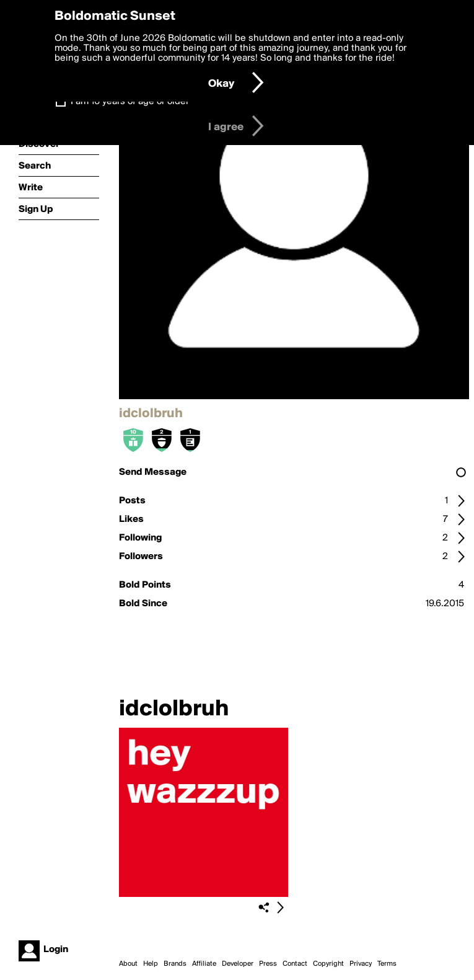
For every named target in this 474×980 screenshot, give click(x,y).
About (128, 964)
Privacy (361, 964)
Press (268, 964)
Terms (387, 964)
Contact (295, 964)
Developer (238, 964)
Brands (175, 964)
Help (151, 964)
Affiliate (204, 964)
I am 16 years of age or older (130, 102)
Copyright (328, 964)
